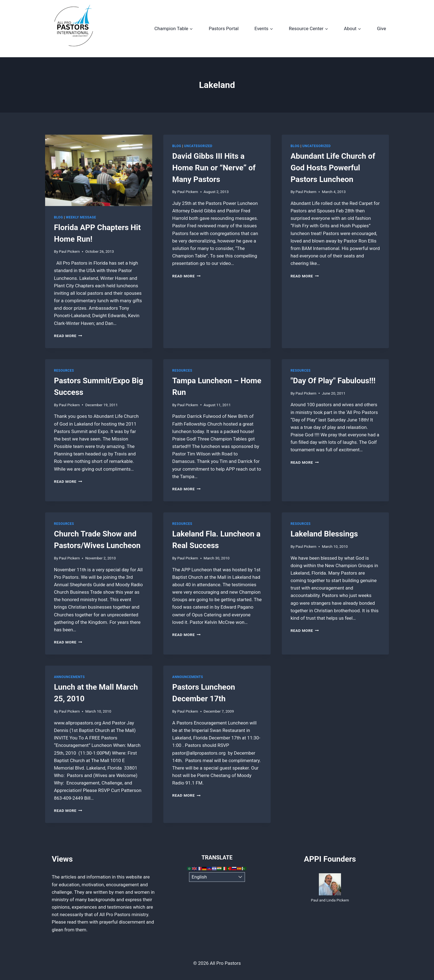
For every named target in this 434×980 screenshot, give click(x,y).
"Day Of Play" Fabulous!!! (333, 381)
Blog (58, 217)
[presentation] (99, 170)
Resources (64, 371)
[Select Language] (217, 877)
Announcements (69, 677)
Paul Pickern (69, 251)
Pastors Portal (224, 28)
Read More (68, 336)
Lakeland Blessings (324, 534)
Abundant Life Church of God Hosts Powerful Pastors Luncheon (333, 168)
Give (382, 28)
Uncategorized (198, 146)
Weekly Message (81, 217)
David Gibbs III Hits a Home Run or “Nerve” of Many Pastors (214, 168)
